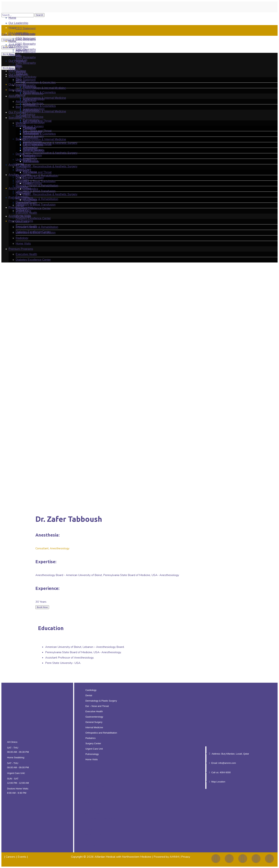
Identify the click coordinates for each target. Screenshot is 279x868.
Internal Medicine (94, 727)
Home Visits (92, 759)
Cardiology (91, 690)
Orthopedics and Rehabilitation (101, 733)
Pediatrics (90, 738)
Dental (89, 695)
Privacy (186, 857)
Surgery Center (93, 743)
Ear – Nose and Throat (97, 706)
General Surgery (94, 722)
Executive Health (94, 711)
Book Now (8, 47)
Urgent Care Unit (94, 749)
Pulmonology (92, 754)
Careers (10, 857)
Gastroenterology (94, 717)
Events (22, 857)
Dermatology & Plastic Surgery (101, 701)
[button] (140, 768)
